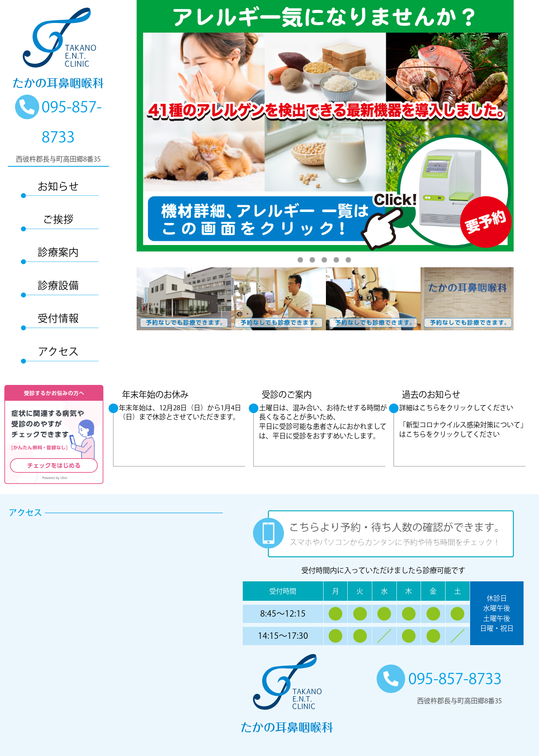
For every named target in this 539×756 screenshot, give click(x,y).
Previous (131, 299)
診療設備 (58, 285)
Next (520, 299)
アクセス (58, 351)
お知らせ (58, 186)
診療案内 (58, 252)
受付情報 (58, 318)
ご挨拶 (58, 219)
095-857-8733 (439, 679)
